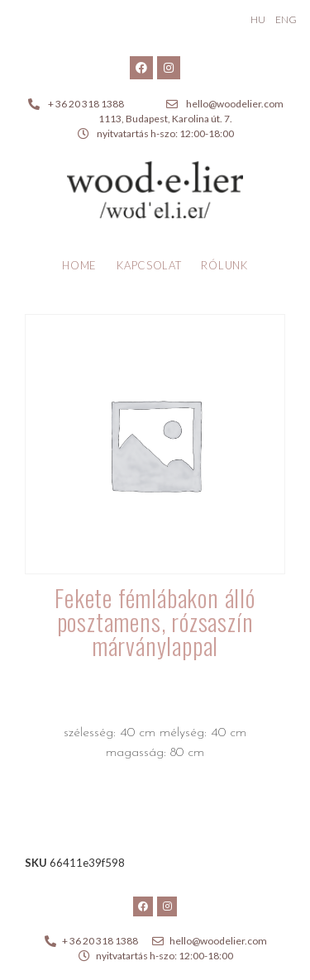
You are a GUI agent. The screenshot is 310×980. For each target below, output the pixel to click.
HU (258, 19)
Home (79, 265)
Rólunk (224, 265)
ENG (286, 19)
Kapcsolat (149, 265)
